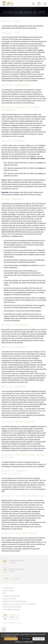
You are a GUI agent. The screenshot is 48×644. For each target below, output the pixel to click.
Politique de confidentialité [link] (24, 642)
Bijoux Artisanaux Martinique (13, 607)
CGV (6, 593)
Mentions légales (10, 591)
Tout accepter (11, 639)
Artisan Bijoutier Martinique (13, 609)
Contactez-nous (9, 588)
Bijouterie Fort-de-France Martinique (16, 601)
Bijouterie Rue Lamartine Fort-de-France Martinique (21, 604)
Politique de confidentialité (12, 596)
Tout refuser (25, 639)
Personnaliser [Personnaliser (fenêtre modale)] (39, 639)
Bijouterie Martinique (11, 599)
